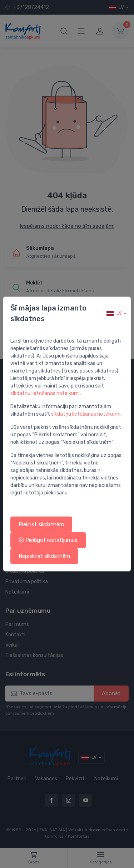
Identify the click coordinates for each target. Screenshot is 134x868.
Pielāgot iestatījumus (48, 540)
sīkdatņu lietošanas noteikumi (45, 393)
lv (114, 313)
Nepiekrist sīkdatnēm (44, 556)
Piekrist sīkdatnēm (41, 524)
